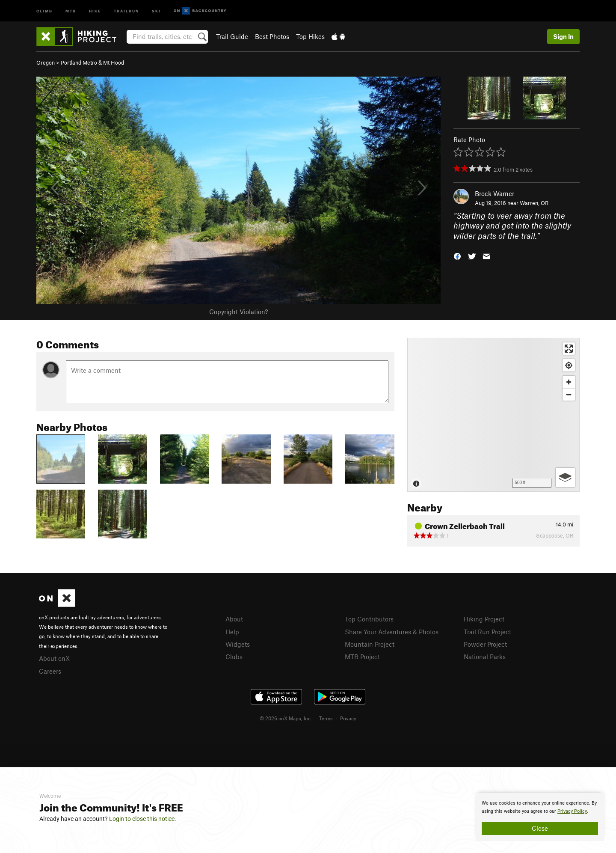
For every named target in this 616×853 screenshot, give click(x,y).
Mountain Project (370, 644)
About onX (54, 658)
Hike (95, 10)
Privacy (348, 718)
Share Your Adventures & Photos (392, 632)
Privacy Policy (572, 811)
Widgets (238, 644)
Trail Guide (232, 36)
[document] (540, 817)
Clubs (234, 657)
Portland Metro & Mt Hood (92, 62)
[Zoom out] (569, 394)
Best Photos (272, 36)
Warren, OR (534, 203)
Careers (50, 671)
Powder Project (485, 644)
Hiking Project (484, 619)
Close (540, 828)
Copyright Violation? (238, 312)
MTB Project (362, 657)
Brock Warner (495, 193)
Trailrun (126, 10)
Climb (44, 10)
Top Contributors (369, 619)
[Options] (565, 477)
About (234, 619)
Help (232, 632)
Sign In (563, 36)
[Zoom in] (569, 382)
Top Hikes (310, 36)
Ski (156, 10)
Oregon (46, 62)
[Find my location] (569, 365)
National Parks (485, 657)
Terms (326, 718)
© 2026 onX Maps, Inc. (286, 718)
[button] (457, 256)
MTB (71, 10)
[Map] (493, 415)
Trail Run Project (487, 632)
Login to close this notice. (143, 819)
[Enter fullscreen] (569, 349)
